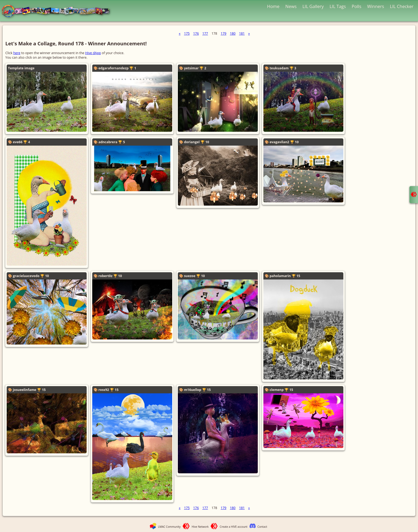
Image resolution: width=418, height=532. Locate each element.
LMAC (58, 11)
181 (242, 33)
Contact (262, 527)
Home (273, 6)
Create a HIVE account (234, 527)
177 (205, 33)
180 (233, 33)
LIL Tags (338, 6)
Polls (356, 6)
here (17, 53)
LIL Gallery (313, 6)
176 (196, 33)
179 (224, 33)
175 (187, 33)
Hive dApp (93, 53)
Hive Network (200, 527)
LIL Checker (402, 6)
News (291, 6)
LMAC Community (169, 527)
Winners (376, 6)
